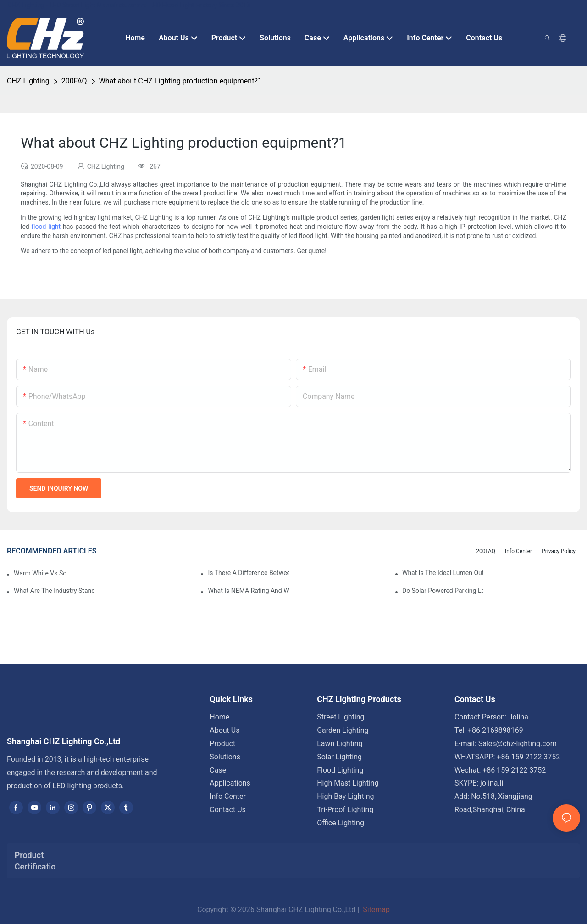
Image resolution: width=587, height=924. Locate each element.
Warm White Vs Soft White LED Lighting (40, 573)
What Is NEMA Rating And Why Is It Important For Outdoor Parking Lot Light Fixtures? (248, 591)
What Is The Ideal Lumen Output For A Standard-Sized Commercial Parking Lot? (443, 573)
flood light (46, 227)
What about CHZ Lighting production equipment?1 (180, 81)
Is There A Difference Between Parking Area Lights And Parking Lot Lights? (248, 573)
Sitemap (375, 910)
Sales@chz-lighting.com (518, 744)
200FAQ (74, 81)
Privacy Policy (559, 551)
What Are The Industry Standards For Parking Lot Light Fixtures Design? (54, 591)
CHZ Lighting (28, 81)
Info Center (518, 551)
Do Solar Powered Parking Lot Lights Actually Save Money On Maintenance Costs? (443, 591)
